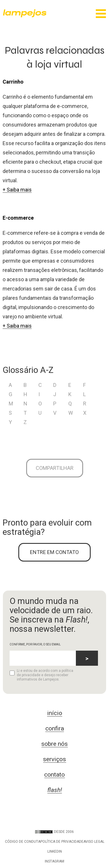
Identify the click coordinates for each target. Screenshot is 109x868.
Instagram (54, 861)
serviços (54, 759)
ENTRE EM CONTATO (54, 552)
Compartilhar (55, 468)
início (55, 713)
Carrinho (13, 82)
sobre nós (54, 744)
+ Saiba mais (17, 190)
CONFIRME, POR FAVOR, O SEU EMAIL (35, 644)
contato (54, 775)
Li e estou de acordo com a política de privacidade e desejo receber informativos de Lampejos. (41, 675)
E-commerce (18, 218)
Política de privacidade (62, 842)
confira (55, 728)
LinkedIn (55, 851)
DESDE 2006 (54, 832)
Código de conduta (23, 842)
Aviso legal (94, 842)
